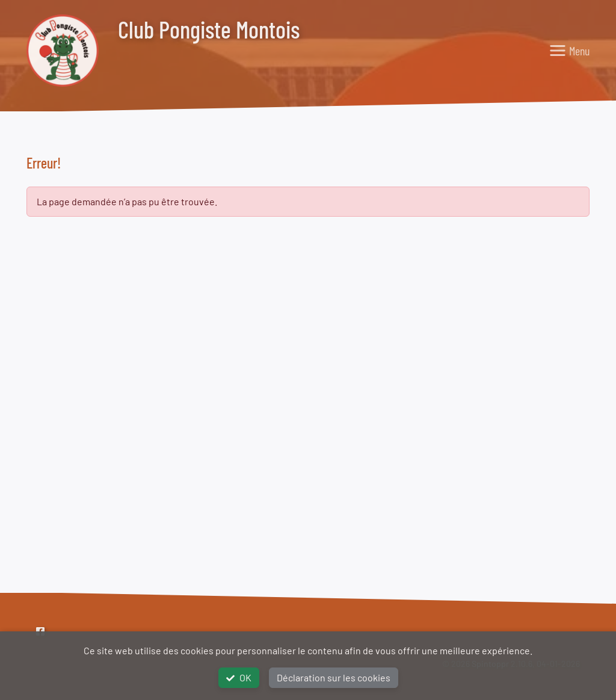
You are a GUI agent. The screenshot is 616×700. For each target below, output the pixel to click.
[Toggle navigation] (569, 51)
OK (239, 677)
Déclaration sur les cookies (334, 677)
